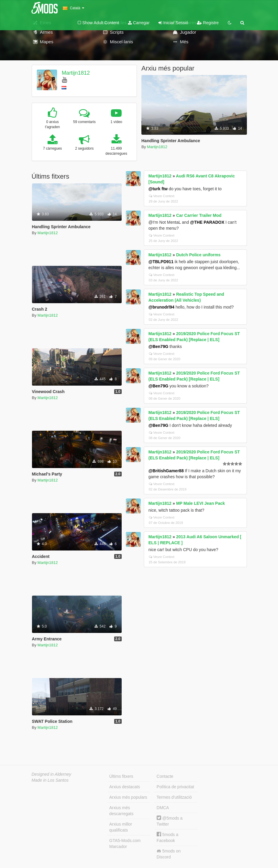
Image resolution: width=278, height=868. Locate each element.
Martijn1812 (76, 73)
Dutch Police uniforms (198, 255)
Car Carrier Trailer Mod (199, 215)
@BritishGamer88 (166, 471)
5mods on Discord (169, 854)
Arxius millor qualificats (121, 827)
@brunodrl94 (162, 307)
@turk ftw (158, 189)
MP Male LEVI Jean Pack (200, 503)
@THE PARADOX (207, 222)
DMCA (163, 808)
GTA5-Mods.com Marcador (125, 844)
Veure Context (162, 196)
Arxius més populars (128, 797)
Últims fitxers (121, 776)
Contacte (165, 776)
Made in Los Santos (50, 780)
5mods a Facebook (168, 837)
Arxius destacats (125, 787)
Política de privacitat (175, 787)
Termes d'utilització (174, 797)
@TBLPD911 (161, 262)
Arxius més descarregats (122, 811)
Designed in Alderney (52, 774)
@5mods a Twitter (170, 821)
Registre (208, 23)
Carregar (139, 23)
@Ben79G (159, 346)
